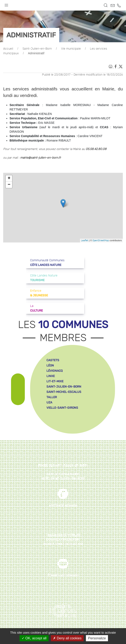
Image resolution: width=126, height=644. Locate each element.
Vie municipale (71, 49)
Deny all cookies (67, 638)
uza (49, 402)
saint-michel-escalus (64, 392)
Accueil (8, 49)
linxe (51, 376)
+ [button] (9, 178)
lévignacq (55, 371)
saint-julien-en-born (64, 387)
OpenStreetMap (101, 240)
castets (53, 360)
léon (50, 366)
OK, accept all (34, 638)
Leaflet (85, 240)
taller (52, 397)
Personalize (97, 638)
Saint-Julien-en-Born (37, 49)
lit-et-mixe (55, 381)
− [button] (9, 185)
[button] (6, 4)
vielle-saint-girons (62, 408)
